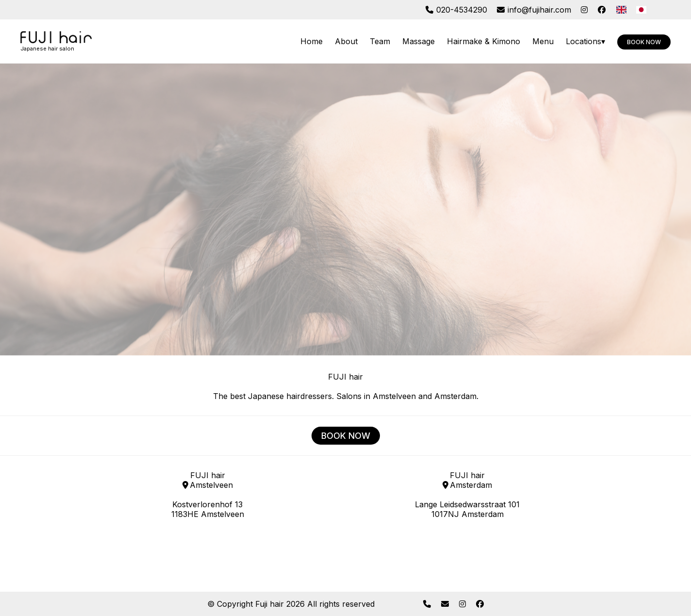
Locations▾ (585, 41)
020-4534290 (456, 10)
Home (312, 41)
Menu (543, 41)
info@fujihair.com (534, 10)
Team (380, 41)
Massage (419, 41)
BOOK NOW (346, 436)
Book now (644, 42)
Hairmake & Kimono (484, 41)
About (346, 41)
